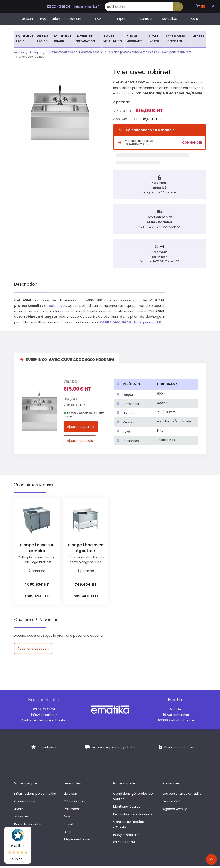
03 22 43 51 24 (58, 7)
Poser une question (33, 651)
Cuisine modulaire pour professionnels (73, 52)
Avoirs (19, 811)
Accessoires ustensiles (175, 39)
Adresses (22, 819)
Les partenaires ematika (182, 796)
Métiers (198, 36)
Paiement (74, 19)
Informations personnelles (35, 796)
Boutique (35, 52)
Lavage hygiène (153, 39)
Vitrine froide (42, 39)
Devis (194, 19)
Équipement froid (25, 39)
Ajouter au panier (81, 429)
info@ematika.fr (87, 7)
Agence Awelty (175, 811)
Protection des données (133, 817)
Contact (146, 19)
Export (122, 19)
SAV (98, 19)
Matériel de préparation (85, 39)
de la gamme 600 (130, 324)
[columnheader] (134, 387)
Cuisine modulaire (134, 39)
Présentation (50, 19)
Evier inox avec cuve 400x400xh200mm (135, 143)
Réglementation (77, 842)
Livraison (26, 19)
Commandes (25, 803)
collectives (58, 308)
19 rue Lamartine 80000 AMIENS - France (176, 717)
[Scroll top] (211, 859)
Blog (67, 834)
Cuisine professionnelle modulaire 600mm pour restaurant (146, 52)
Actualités (170, 19)
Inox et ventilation (113, 39)
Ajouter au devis (80, 443)
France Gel (171, 803)
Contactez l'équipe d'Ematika (44, 723)
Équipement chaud (63, 39)
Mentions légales (127, 809)
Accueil (19, 52)
